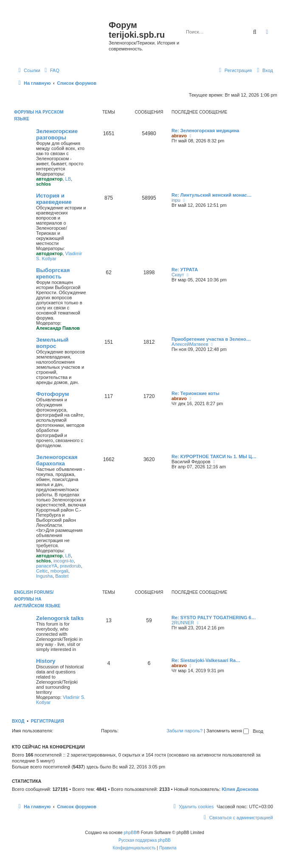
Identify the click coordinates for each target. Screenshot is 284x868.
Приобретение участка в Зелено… (211, 339)
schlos (44, 184)
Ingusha (44, 576)
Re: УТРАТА (185, 270)
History (46, 661)
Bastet (62, 576)
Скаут (178, 275)
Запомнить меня (228, 731)
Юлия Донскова (240, 789)
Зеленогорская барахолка (57, 460)
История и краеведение (54, 199)
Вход (18, 721)
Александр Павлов (58, 328)
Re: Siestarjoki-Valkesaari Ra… (206, 660)
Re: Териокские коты (195, 393)
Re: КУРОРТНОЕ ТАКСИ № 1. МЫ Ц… (214, 456)
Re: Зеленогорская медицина (205, 131)
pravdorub (70, 566)
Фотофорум (53, 394)
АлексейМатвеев (190, 344)
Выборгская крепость (53, 273)
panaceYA (47, 566)
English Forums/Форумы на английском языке (37, 599)
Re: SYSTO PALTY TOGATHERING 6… (214, 618)
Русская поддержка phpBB (145, 840)
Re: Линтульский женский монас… (212, 195)
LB (68, 179)
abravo (179, 136)
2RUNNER (183, 623)
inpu (176, 200)
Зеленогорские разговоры (57, 134)
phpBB (130, 833)
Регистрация (48, 721)
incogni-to (64, 561)
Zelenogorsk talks (60, 618)
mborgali (59, 571)
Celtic (42, 571)
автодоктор (49, 179)
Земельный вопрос (52, 343)
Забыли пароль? (184, 731)
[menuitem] (51, 70)
